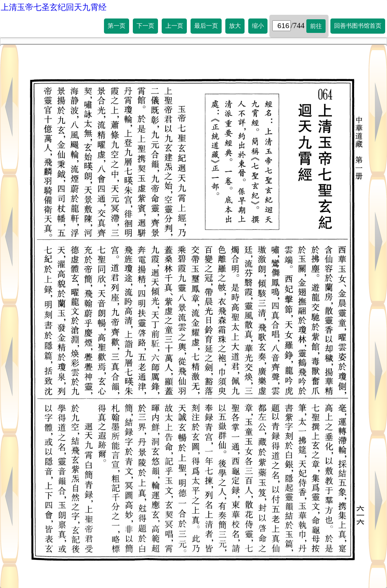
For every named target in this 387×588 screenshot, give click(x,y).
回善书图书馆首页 (358, 26)
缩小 (258, 26)
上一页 (174, 26)
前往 (316, 26)
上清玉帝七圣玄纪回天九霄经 (54, 7)
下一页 (145, 26)
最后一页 (206, 26)
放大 (235, 26)
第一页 (117, 26)
